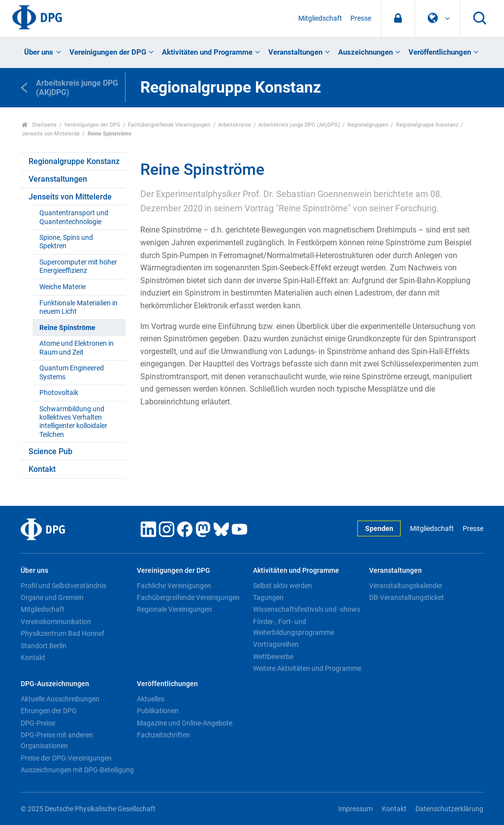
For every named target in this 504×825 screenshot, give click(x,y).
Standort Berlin (44, 646)
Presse (361, 18)
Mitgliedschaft (320, 18)
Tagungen (268, 597)
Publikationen (158, 711)
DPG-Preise (38, 723)
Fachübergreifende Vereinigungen (169, 125)
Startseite (39, 125)
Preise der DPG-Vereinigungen (66, 758)
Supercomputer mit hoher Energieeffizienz (78, 266)
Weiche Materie (63, 287)
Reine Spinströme (67, 328)
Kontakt (42, 469)
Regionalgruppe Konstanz (427, 125)
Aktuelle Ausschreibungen (60, 699)
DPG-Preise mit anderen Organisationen (57, 740)
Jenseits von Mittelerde (51, 134)
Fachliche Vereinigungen (174, 586)
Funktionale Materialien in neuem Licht (79, 307)
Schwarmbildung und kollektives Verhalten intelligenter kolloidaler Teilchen (73, 422)
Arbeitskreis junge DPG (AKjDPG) (299, 125)
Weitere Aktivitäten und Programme (307, 668)
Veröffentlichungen (440, 52)
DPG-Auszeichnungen (55, 684)
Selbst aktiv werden (283, 586)
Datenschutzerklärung (449, 809)
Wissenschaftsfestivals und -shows (307, 609)
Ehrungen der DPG (49, 711)
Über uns (39, 52)
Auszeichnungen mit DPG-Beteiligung (77, 770)
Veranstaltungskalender (406, 586)
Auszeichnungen (365, 52)
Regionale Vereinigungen (174, 609)
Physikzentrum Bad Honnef (63, 633)
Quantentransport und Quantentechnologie (74, 217)
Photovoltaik (59, 393)
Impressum (355, 809)
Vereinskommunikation (56, 622)
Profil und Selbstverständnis (63, 586)
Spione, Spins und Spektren (66, 242)
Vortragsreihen (276, 644)
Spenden (379, 529)
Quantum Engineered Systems (72, 372)
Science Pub (50, 451)
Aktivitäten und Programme (207, 52)
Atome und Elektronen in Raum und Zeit (77, 348)
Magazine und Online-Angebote (185, 723)
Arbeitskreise (235, 125)
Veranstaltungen (295, 52)
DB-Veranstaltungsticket (407, 597)
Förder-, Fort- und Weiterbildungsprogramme (294, 627)
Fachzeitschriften (163, 735)
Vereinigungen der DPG (108, 52)
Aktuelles (151, 699)
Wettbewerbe (273, 657)
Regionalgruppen (368, 125)
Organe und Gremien (52, 597)
